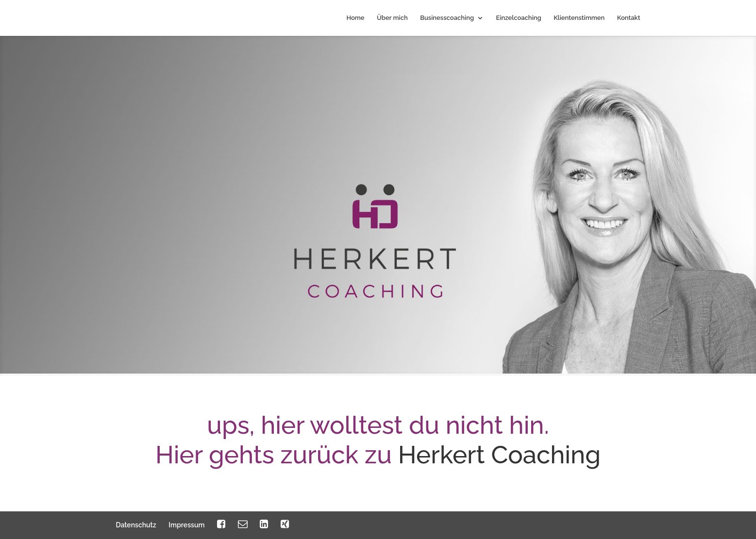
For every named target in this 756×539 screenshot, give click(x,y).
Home (355, 18)
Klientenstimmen (579, 18)
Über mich (392, 18)
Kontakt (629, 18)
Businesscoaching (447, 18)
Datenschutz (136, 525)
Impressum (186, 525)
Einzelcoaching (519, 18)
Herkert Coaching (499, 455)
